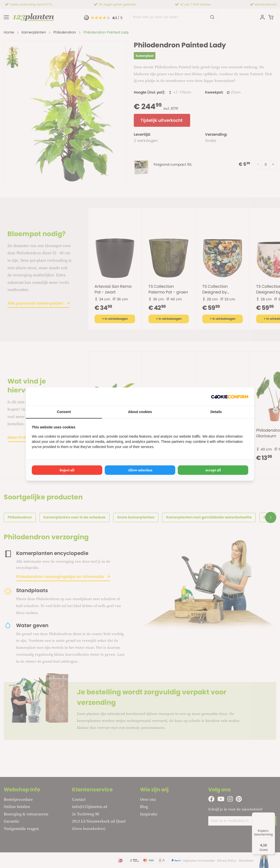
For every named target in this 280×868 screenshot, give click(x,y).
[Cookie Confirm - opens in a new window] (230, 397)
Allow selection (140, 470)
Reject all (67, 470)
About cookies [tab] (140, 412)
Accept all (213, 470)
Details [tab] (216, 412)
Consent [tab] (64, 412)
